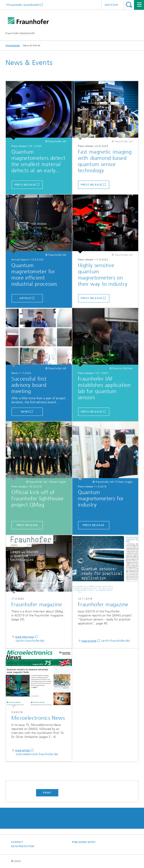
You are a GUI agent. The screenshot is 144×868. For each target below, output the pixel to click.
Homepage (13, 45)
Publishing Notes (84, 842)
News (25, 412)
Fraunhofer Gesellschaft (24, 5)
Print (47, 793)
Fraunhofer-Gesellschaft (20, 33)
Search (129, 5)
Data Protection (23, 846)
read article (89, 641)
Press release (25, 185)
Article (25, 298)
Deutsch (112, 5)
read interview (24, 637)
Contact (17, 842)
